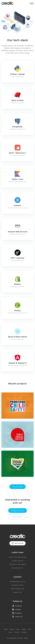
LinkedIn (16, 609)
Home (6, 629)
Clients (24, 629)
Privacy (17, 632)
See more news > (17, 568)
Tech (30, 629)
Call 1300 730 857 (17, 585)
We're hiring (17, 543)
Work (18, 629)
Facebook (17, 606)
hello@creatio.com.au (18, 582)
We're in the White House (17, 557)
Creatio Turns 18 (17, 561)
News (10, 632)
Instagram (17, 613)
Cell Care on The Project (17, 564)
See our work (18, 487)
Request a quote (18, 511)
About (12, 629)
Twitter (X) (17, 617)
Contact (24, 632)
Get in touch (18, 517)
